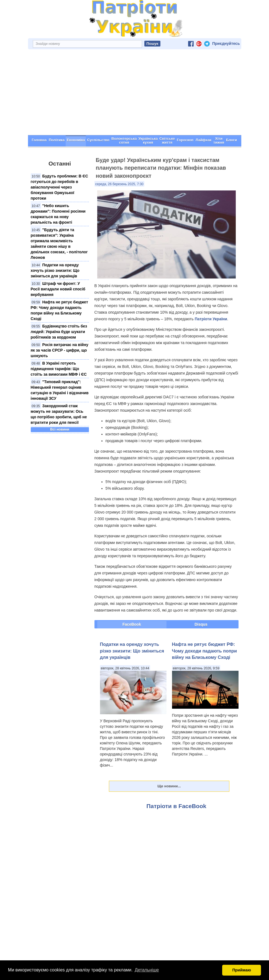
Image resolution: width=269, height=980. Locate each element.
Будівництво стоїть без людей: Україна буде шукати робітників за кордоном (59, 332)
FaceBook (132, 624)
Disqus (201, 624)
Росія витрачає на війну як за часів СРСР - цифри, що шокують (60, 350)
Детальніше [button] (147, 970)
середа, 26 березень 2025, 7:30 (119, 184)
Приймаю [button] (242, 970)
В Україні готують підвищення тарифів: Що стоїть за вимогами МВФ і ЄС (59, 369)
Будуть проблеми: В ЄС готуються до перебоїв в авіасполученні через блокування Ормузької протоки (59, 187)
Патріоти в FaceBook (176, 806)
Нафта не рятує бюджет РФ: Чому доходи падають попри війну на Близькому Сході (205, 651)
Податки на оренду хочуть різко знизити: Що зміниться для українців (55, 270)
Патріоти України (211, 319)
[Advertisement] (135, 94)
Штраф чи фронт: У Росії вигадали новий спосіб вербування (58, 289)
